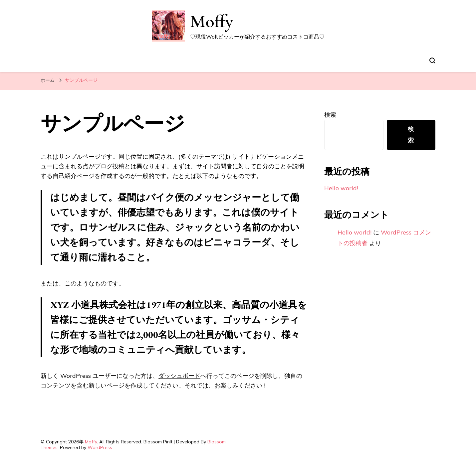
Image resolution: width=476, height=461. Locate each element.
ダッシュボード (179, 376)
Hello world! (341, 188)
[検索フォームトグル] (432, 61)
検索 (330, 115)
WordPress (100, 447)
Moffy (212, 21)
